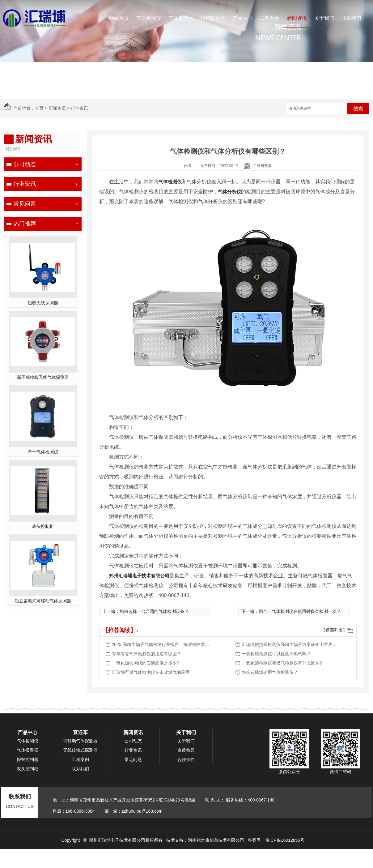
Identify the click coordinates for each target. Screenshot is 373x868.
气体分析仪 (229, 192)
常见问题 (25, 204)
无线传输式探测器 (80, 750)
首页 (39, 108)
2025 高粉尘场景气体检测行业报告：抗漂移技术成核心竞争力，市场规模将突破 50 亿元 (161, 644)
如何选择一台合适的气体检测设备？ (154, 611)
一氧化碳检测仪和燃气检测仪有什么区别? (282, 663)
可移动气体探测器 (80, 741)
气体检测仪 (149, 18)
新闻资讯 (297, 18)
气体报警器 (181, 18)
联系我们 (351, 18)
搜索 (358, 109)
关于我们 (324, 18)
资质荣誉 (186, 750)
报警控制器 (213, 18)
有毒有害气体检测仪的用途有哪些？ (146, 654)
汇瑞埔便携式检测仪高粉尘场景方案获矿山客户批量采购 (291, 644)
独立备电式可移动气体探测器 (43, 601)
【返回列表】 (334, 630)
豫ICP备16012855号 (285, 840)
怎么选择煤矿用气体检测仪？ (270, 672)
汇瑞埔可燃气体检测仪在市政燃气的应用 (151, 672)
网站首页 (119, 18)
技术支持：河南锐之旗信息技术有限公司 (205, 840)
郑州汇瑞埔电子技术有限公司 (139, 576)
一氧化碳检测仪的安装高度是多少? (146, 663)
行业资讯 (79, 108)
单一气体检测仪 (43, 452)
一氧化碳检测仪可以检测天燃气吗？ (276, 654)
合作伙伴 (186, 759)
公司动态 (25, 164)
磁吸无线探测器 (43, 303)
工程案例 (270, 18)
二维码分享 (262, 166)
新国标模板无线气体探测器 (43, 377)
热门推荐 (25, 224)
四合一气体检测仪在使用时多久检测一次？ (300, 611)
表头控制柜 (43, 526)
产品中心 (243, 18)
